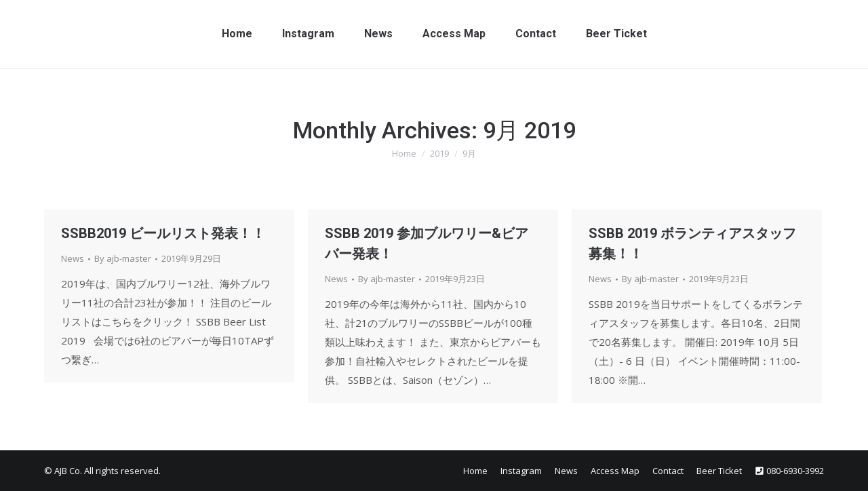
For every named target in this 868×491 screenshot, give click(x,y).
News (73, 258)
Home (404, 153)
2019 (439, 153)
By (123, 258)
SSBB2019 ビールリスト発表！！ (163, 233)
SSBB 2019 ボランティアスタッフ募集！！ (692, 243)
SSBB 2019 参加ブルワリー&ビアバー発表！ (427, 243)
